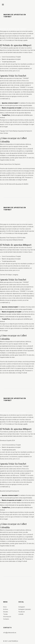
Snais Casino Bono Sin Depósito (10, 164)
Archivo (6, 609)
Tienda (5, 614)
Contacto (6, 619)
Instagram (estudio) (25, 609)
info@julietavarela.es (10, 633)
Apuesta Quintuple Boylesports (10, 491)
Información (7, 617)
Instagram (22, 607)
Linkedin (21, 614)
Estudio (6, 612)
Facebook (22, 612)
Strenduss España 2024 (7, 440)
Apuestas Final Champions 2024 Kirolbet (13, 238)
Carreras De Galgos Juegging (9, 275)
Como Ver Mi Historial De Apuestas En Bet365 (14, 184)
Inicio (5, 607)
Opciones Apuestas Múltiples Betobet (12, 240)
